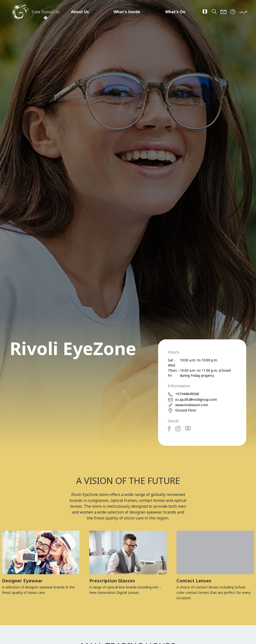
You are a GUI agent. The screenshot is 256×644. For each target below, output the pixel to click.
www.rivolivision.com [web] (188, 405)
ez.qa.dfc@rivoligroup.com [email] (192, 400)
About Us (80, 12)
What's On (175, 12)
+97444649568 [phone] (183, 394)
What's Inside (127, 12)
